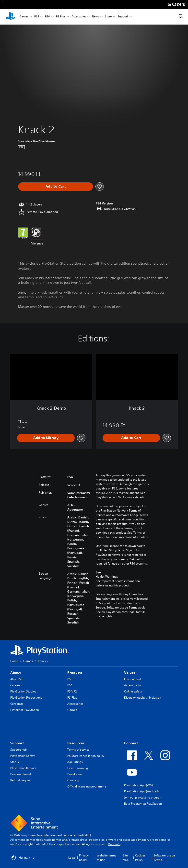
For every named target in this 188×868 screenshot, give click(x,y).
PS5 (37, 17)
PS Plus (61, 17)
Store (108, 17)
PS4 (47, 17)
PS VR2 (72, 691)
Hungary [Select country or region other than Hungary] (23, 858)
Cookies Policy (140, 858)
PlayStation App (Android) (141, 791)
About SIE (17, 679)
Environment (133, 679)
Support (123, 17)
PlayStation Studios (23, 691)
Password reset (21, 774)
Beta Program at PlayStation (143, 804)
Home (14, 661)
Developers (75, 774)
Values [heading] (130, 673)
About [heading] (15, 673)
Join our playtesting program (143, 797)
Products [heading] (75, 673)
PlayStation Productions (26, 698)
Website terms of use (106, 858)
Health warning (78, 768)
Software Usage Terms (164, 858)
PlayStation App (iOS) (138, 785)
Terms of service (78, 750)
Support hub (18, 750)
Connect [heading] (131, 743)
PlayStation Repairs (23, 768)
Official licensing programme (87, 786)
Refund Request (21, 780)
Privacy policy (84, 858)
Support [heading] (17, 743)
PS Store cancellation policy (86, 756)
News (95, 17)
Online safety (133, 691)
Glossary (73, 780)
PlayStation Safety (23, 756)
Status (15, 762)
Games (24, 17)
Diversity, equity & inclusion (143, 698)
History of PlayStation (25, 710)
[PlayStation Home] (11, 17)
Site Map (126, 858)
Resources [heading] (76, 743)
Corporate (17, 704)
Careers (15, 685)
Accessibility (132, 685)
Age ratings (75, 762)
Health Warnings (107, 577)
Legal (72, 858)
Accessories (79, 17)
